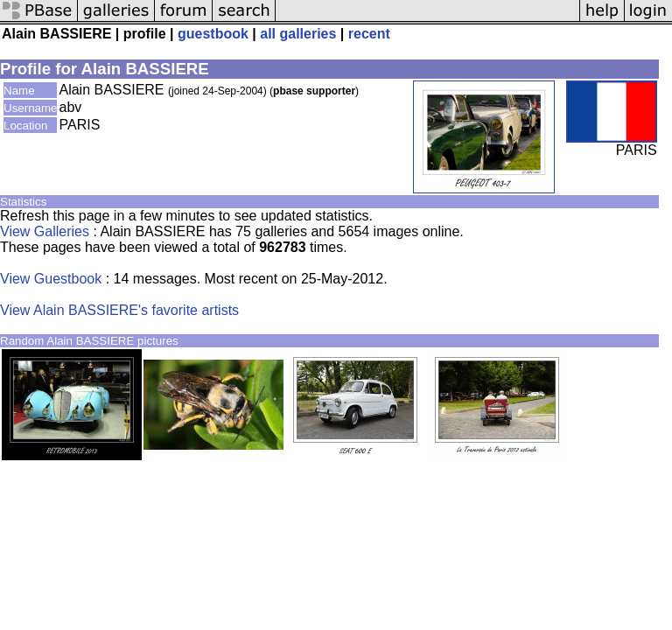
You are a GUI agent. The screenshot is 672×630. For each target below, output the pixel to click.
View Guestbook (51, 279)
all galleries (298, 34)
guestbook (213, 34)
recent (369, 34)
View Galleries (45, 231)
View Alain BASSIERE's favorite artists (119, 310)
